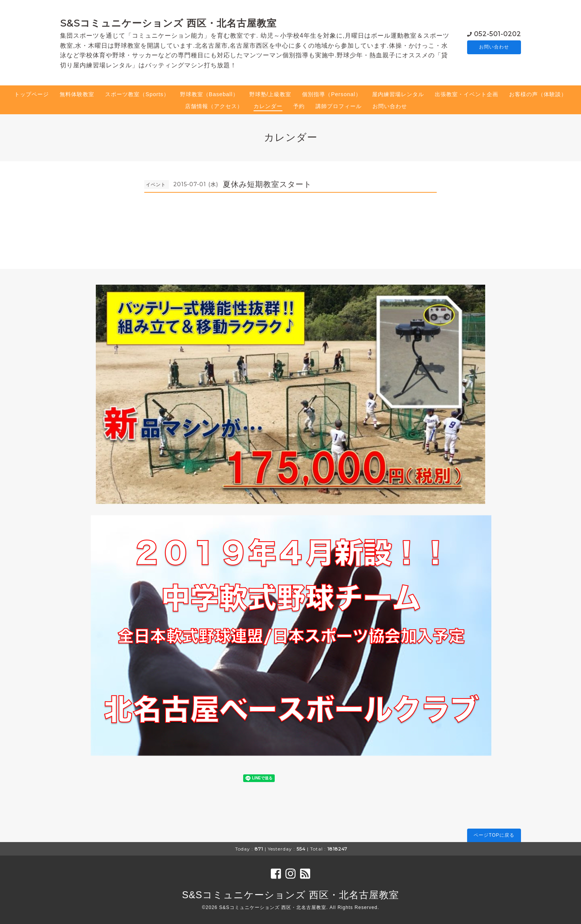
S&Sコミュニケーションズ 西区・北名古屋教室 (168, 23)
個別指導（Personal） (331, 94)
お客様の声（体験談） (538, 94)
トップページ (32, 94)
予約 (299, 106)
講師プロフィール (339, 106)
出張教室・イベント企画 (467, 94)
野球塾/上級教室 (270, 94)
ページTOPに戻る (494, 835)
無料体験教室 (77, 94)
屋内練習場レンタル (398, 94)
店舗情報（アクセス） (214, 106)
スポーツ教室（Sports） (137, 94)
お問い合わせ (494, 47)
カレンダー (268, 106)
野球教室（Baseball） (209, 94)
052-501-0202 (498, 34)
